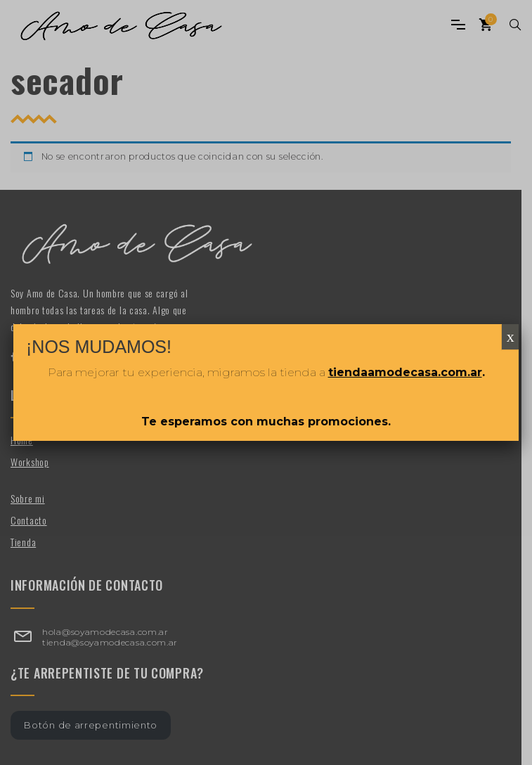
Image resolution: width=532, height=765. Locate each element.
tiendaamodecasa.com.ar (405, 372)
